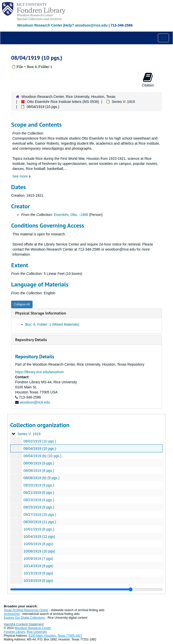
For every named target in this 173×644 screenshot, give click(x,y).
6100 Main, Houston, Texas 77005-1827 (55, 636)
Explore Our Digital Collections (24, 618)
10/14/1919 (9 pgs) (38, 566)
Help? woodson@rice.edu (86, 25)
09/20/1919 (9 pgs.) (39, 485)
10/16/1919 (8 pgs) (38, 581)
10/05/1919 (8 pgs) (38, 544)
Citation (148, 80)
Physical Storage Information (41, 313)
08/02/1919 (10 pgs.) (40, 441)
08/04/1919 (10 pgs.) (40, 449)
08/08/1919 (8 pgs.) (39, 471)
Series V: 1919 (123, 102)
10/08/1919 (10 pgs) (39, 551)
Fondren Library (14, 632)
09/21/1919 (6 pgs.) (39, 493)
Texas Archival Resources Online (26, 610)
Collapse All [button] (22, 304)
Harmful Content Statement (24, 624)
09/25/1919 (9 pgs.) (39, 507)
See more (22, 176)
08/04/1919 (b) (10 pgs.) (42, 456)
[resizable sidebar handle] (86, 589)
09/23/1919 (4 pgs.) (39, 500)
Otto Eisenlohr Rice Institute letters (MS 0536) (63, 102)
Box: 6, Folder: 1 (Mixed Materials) (52, 324)
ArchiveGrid (12, 614)
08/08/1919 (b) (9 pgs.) (41, 478)
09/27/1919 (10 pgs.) (40, 515)
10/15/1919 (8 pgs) (38, 573)
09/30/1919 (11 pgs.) (40, 522)
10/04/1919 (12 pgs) (39, 537)
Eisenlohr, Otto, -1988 (71, 215)
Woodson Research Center (40, 25)
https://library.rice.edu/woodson (40, 372)
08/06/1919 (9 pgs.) (39, 463)
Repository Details (31, 340)
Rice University (37, 632)
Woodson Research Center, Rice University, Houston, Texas (68, 97)
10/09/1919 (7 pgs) (38, 559)
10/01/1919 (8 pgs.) (39, 529)
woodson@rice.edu (35, 402)
